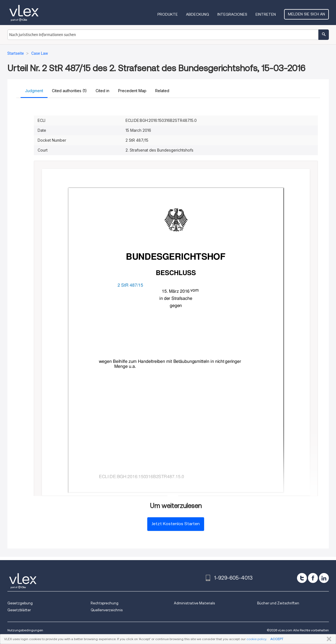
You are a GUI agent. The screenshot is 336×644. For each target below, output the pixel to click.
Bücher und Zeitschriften (278, 603)
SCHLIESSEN (328, 639)
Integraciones (232, 14)
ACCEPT (277, 639)
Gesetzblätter (19, 610)
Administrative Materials (194, 603)
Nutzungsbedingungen (25, 630)
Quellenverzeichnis (107, 610)
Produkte (168, 14)
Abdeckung (198, 14)
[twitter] (302, 578)
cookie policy (256, 639)
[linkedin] (324, 578)
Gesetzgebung (20, 603)
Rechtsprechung (105, 603)
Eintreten (266, 14)
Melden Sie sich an (306, 14)
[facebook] (313, 578)
